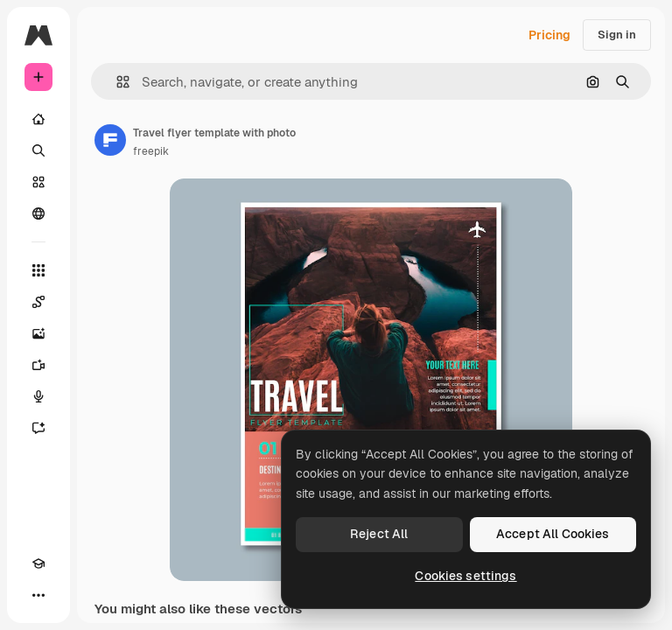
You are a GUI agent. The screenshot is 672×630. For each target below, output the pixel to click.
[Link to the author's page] (110, 140)
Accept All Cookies (553, 534)
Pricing (549, 35)
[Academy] (38, 563)
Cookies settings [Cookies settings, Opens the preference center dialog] (465, 576)
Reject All (379, 534)
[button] (116, 82)
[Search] (38, 150)
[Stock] (38, 182)
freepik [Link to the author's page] (151, 151)
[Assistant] (38, 428)
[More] (38, 595)
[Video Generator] (38, 365)
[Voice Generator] (38, 396)
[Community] (38, 213)
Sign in (617, 35)
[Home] (38, 119)
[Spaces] (38, 302)
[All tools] (38, 270)
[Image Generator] (38, 333)
